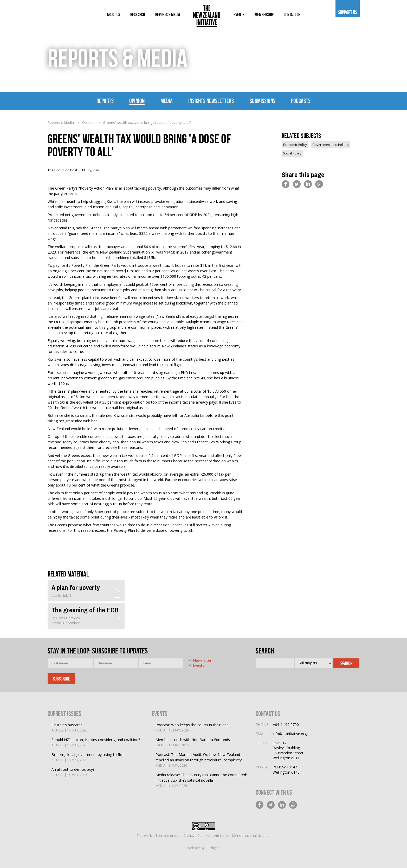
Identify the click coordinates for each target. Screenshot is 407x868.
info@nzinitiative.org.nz (292, 734)
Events (199, 666)
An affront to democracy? (73, 772)
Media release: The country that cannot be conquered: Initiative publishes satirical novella (202, 780)
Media (167, 101)
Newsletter (202, 661)
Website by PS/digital (204, 848)
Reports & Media (61, 122)
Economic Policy (295, 145)
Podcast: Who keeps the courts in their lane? (193, 728)
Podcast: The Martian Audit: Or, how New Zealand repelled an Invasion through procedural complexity (202, 760)
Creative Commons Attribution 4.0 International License (226, 835)
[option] (208, 661)
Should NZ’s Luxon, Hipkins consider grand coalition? (96, 743)
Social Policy (292, 153)
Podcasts (301, 101)
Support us (348, 12)
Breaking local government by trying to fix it (88, 757)
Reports (105, 101)
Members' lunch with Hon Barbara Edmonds (193, 743)
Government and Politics (330, 145)
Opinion (137, 101)
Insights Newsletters (211, 101)
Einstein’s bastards (69, 728)
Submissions (263, 101)
